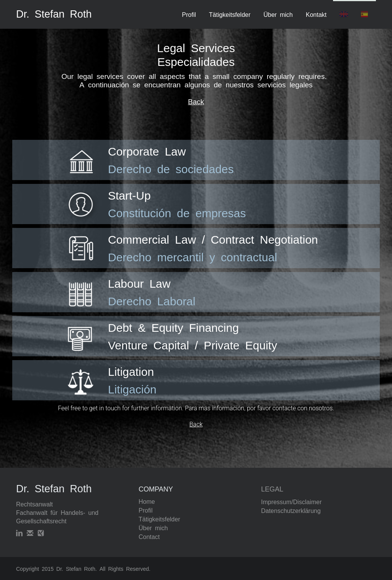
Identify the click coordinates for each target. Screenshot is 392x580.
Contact (149, 536)
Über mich (278, 14)
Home (147, 501)
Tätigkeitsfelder (230, 14)
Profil (189, 14)
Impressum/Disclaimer (291, 501)
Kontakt (316, 14)
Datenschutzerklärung (291, 510)
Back (196, 101)
